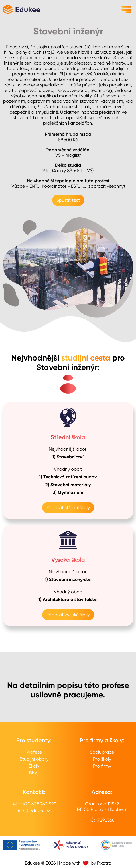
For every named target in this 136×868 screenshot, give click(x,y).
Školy (34, 766)
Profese (34, 752)
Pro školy (102, 759)
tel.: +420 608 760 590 (34, 804)
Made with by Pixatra (85, 863)
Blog (34, 773)
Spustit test (68, 200)
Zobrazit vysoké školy (68, 615)
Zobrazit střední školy (68, 508)
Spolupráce (102, 752)
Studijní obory (34, 759)
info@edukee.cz (34, 811)
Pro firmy (102, 766)
